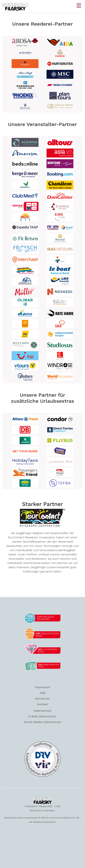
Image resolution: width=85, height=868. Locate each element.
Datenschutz (42, 711)
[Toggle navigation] (79, 5)
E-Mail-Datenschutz (42, 716)
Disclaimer (42, 699)
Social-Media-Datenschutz (42, 722)
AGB (42, 693)
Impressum (42, 687)
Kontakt (42, 704)
